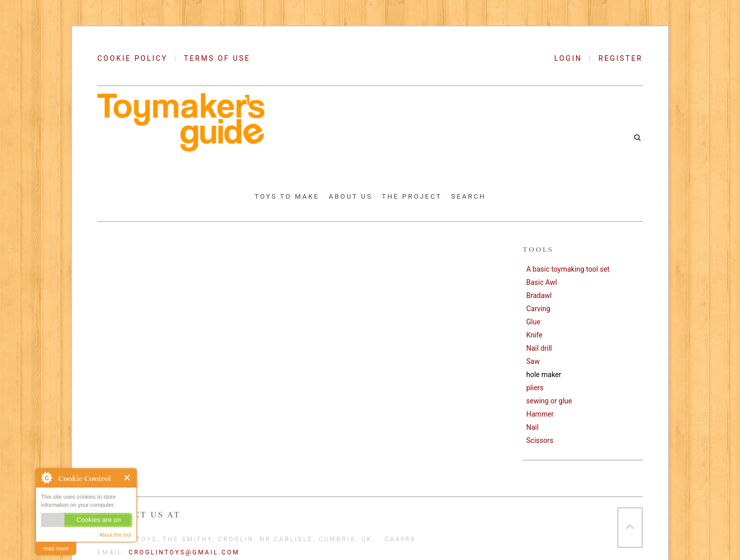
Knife (534, 335)
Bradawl (539, 295)
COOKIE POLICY (133, 58)
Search (468, 196)
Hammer (540, 414)
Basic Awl (542, 282)
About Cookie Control (46, 477)
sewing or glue (549, 401)
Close (127, 478)
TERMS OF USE (217, 58)
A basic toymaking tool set (568, 269)
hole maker (544, 375)
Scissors (540, 440)
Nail (532, 427)
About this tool (115, 535)
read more (56, 548)
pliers (535, 388)
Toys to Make (287, 196)
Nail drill (539, 348)
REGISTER (621, 58)
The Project (412, 196)
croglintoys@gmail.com (184, 552)
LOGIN (571, 58)
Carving (538, 309)
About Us (351, 196)
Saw (533, 361)
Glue (533, 322)
